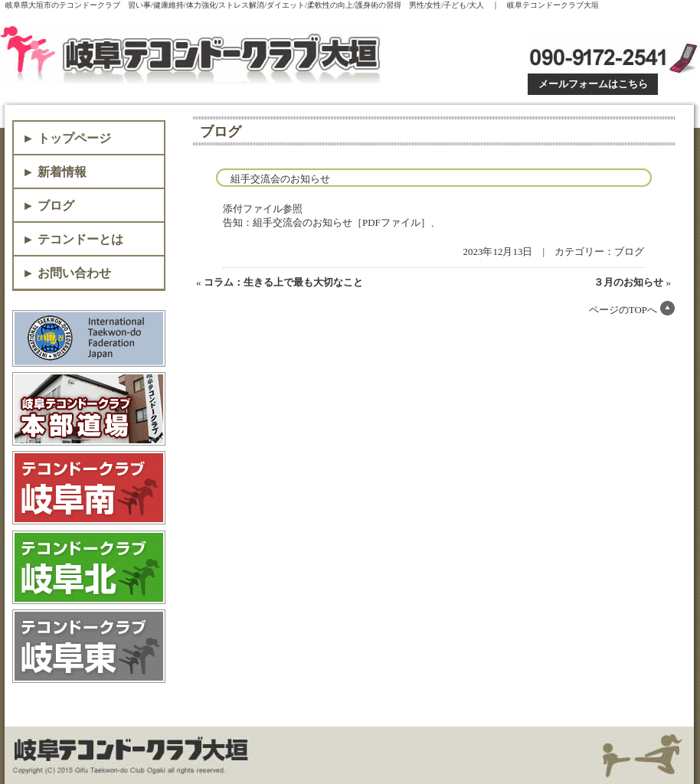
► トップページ (67, 138)
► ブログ (48, 206)
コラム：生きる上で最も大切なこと (283, 282)
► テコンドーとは (73, 239)
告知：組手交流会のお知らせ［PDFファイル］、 (332, 222)
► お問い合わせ (67, 273)
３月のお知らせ (628, 282)
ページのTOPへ (623, 310)
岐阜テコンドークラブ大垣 (193, 55)
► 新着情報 (54, 172)
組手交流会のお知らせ (280, 179)
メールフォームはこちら (593, 84)
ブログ (629, 252)
